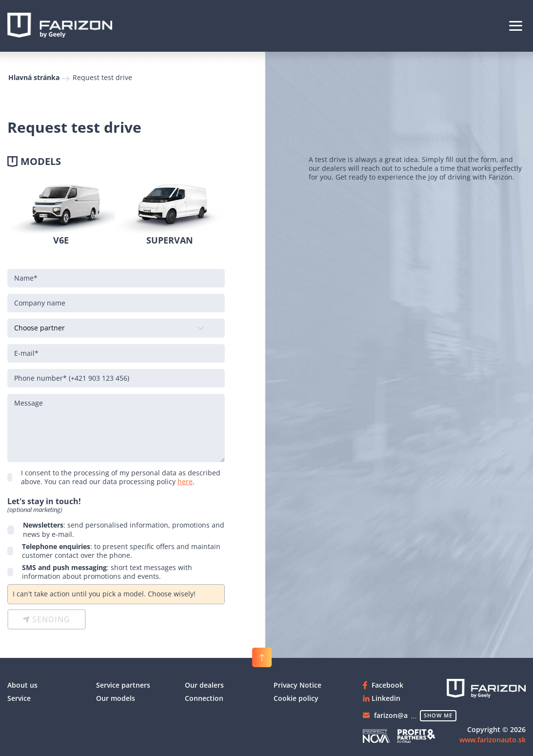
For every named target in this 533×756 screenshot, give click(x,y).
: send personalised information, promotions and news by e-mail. (124, 530)
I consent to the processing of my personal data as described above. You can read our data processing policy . (121, 477)
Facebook (387, 685)
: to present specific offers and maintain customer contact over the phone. (121, 551)
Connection (204, 698)
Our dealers (204, 685)
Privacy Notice (297, 685)
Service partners (123, 685)
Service (19, 698)
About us (22, 685)
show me (438, 715)
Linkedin (386, 698)
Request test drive (102, 77)
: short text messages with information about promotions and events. (107, 572)
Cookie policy (296, 698)
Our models (116, 698)
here (185, 481)
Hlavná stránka (34, 77)
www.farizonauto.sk (493, 740)
